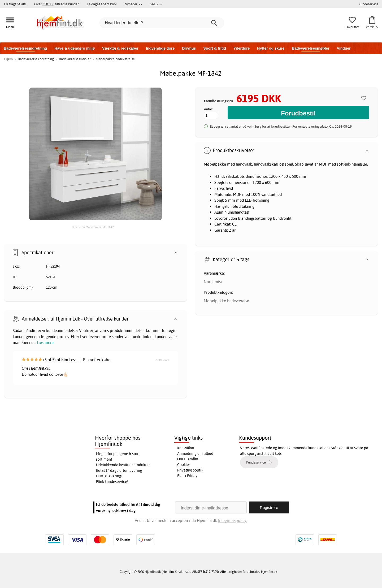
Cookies (184, 465)
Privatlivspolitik (190, 470)
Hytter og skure (271, 48)
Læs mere (45, 342)
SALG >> (156, 4)
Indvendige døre (160, 48)
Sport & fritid (215, 48)
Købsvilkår (186, 448)
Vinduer (344, 48)
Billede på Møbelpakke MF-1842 (93, 227)
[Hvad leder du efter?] (162, 23)
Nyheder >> (133, 4)
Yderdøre (242, 48)
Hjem (8, 59)
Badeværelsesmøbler (311, 48)
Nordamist (213, 282)
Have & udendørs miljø (75, 48)
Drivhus (189, 48)
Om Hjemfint (188, 459)
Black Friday (187, 476)
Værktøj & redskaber (120, 48)
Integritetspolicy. (233, 520)
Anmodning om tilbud (195, 453)
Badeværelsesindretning (25, 48)
